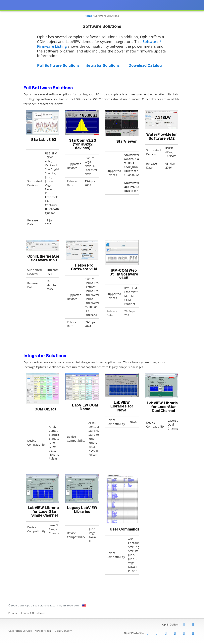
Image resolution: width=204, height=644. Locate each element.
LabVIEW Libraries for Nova (122, 407)
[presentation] (102, 322)
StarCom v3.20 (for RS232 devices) (83, 145)
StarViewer (127, 144)
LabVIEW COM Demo (85, 409)
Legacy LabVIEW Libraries (82, 510)
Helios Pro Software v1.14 (84, 267)
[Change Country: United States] (84, 606)
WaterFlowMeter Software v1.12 (162, 137)
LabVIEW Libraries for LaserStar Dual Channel (163, 407)
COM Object (45, 409)
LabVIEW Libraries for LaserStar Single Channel (45, 512)
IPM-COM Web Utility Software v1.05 (124, 275)
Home (88, 16)
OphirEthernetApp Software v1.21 (44, 258)
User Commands (125, 530)
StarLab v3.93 (44, 142)
